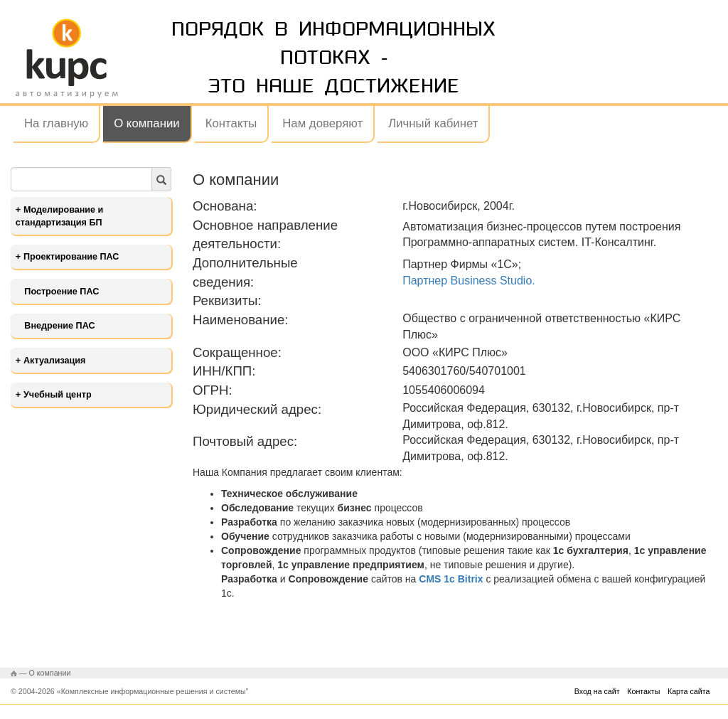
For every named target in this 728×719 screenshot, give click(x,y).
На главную (56, 123)
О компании (147, 123)
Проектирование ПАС (71, 257)
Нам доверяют (322, 123)
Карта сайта (689, 691)
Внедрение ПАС (59, 326)
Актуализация (54, 361)
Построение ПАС (61, 292)
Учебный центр (58, 395)
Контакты (231, 123)
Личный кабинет (433, 123)
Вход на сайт (597, 691)
